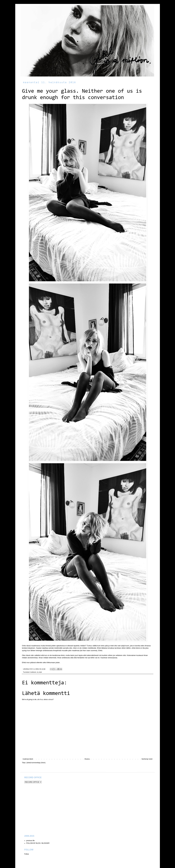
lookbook (33, 672)
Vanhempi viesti (147, 759)
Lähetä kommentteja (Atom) (36, 763)
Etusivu (87, 759)
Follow (27, 854)
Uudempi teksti (28, 759)
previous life (30, 841)
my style (39, 672)
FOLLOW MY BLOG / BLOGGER (38, 843)
